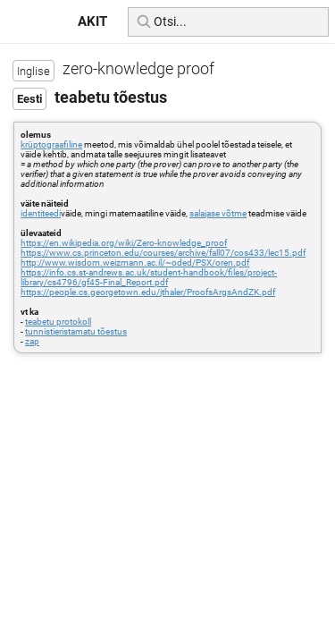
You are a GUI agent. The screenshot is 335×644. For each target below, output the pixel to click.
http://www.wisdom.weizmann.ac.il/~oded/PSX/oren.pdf (135, 263)
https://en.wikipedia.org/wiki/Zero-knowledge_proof (124, 243)
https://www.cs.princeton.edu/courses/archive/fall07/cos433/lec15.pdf (163, 253)
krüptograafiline (51, 144)
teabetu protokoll (58, 322)
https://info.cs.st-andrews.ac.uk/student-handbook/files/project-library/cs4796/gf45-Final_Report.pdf (149, 277)
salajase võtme (218, 213)
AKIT (92, 21)
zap (32, 341)
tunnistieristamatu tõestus (76, 331)
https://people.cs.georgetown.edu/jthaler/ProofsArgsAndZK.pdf (148, 292)
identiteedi (41, 213)
